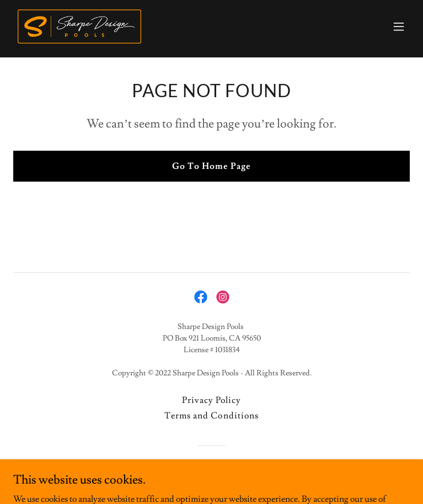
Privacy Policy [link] (211, 400)
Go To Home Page (211, 166)
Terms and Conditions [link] (211, 416)
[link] (79, 26)
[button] (399, 26)
